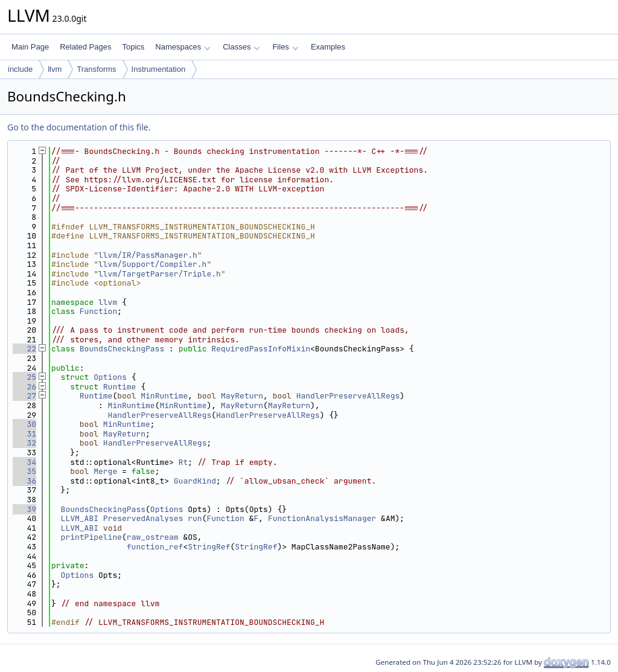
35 (24, 471)
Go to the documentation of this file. (79, 127)
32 (24, 443)
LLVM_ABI (80, 518)
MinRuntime (164, 396)
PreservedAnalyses (143, 518)
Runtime (120, 387)
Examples (328, 47)
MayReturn (242, 396)
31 (24, 434)
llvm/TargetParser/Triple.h (160, 274)
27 (24, 396)
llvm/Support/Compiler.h (152, 264)
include (20, 69)
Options (110, 377)
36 (24, 481)
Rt (183, 462)
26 (24, 387)
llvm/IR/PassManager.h (148, 255)
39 (24, 509)
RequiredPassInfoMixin (261, 349)
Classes (241, 47)
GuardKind (195, 481)
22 (24, 349)
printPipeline (91, 537)
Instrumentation (159, 69)
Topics (133, 47)
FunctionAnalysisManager (322, 518)
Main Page (30, 47)
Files (285, 47)
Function (98, 311)
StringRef (209, 547)
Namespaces (183, 47)
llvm (55, 69)
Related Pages (85, 47)
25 (24, 377)
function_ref (155, 547)
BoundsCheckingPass (122, 349)
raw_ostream (153, 537)
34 (24, 462)
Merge (105, 471)
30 (24, 424)
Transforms (96, 69)
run (195, 518)
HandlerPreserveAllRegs (348, 396)
